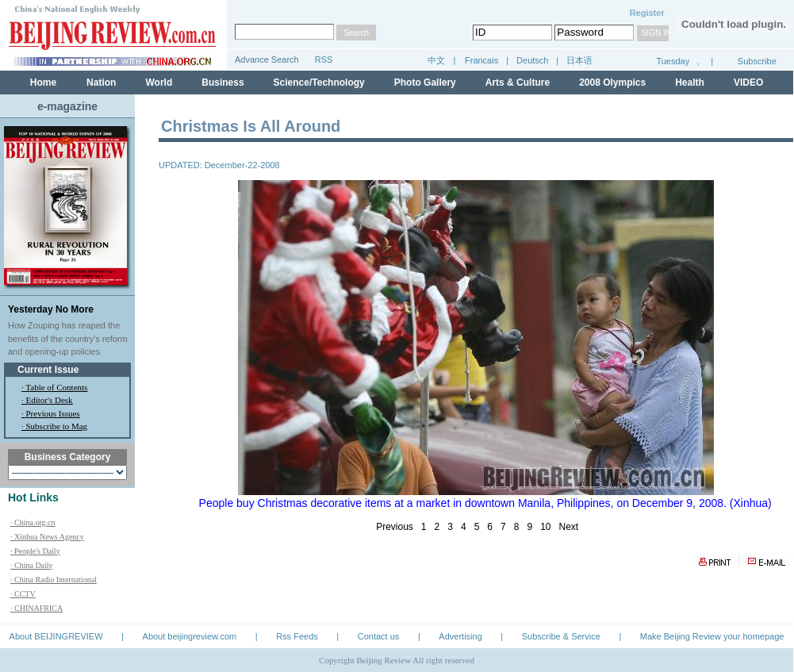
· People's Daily (35, 551)
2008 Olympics (612, 83)
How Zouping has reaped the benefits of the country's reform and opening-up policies (68, 338)
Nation (101, 83)
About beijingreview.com (190, 636)
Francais (481, 60)
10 (545, 527)
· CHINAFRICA (36, 608)
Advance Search (267, 60)
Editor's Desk (50, 400)
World (159, 83)
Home (43, 83)
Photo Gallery (425, 83)
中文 (436, 60)
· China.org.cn (33, 522)
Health (690, 83)
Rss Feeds (297, 636)
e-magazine (67, 106)
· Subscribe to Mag (54, 426)
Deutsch (533, 60)
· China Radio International (54, 580)
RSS (324, 60)
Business (222, 83)
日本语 (579, 60)
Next (569, 527)
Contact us (379, 636)
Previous (395, 527)
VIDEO (748, 83)
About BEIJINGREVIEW (56, 636)
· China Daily (32, 565)
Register (647, 13)
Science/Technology (319, 83)
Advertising (460, 636)
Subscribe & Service (561, 636)
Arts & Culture (518, 83)
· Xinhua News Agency (47, 537)
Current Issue (48, 370)
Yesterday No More (51, 309)
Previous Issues (53, 413)
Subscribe (757, 61)
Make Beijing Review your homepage (712, 636)
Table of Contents (56, 387)
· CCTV (23, 594)
